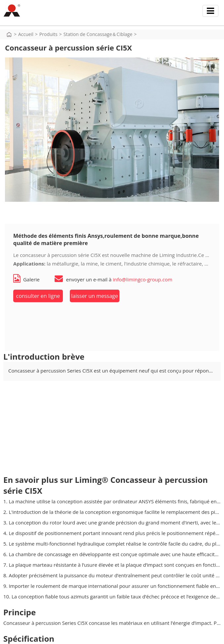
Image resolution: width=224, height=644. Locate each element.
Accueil (26, 34)
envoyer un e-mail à (113, 279)
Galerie (26, 279)
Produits (48, 34)
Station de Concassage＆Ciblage (98, 34)
